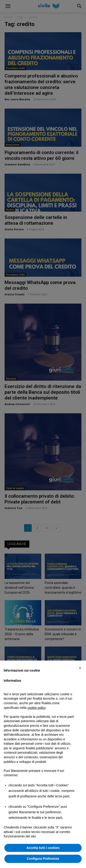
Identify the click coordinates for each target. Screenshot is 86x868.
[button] (80, 668)
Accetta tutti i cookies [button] (43, 848)
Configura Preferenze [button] (43, 859)
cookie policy (37, 708)
